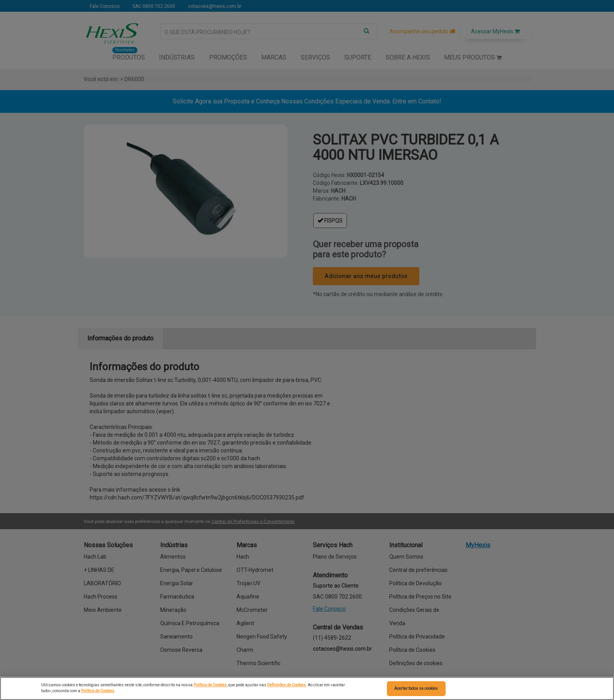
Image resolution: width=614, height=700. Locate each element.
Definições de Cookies (286, 685)
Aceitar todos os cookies (416, 688)
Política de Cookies (210, 685)
